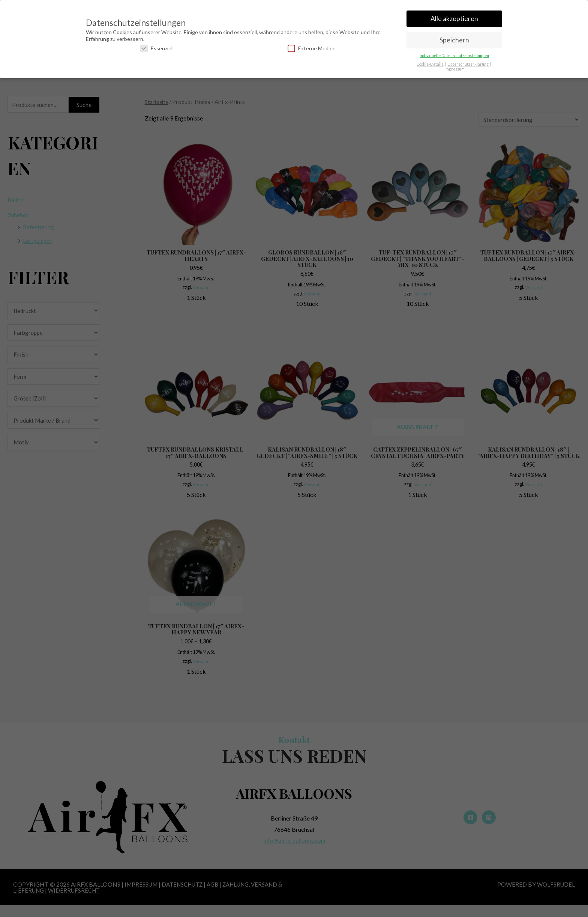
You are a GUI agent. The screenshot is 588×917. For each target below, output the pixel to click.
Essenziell (157, 47)
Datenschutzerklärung (468, 63)
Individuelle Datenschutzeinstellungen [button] (454, 54)
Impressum (454, 68)
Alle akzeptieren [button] (454, 17)
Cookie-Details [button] (430, 63)
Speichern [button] (454, 38)
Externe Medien (312, 47)
